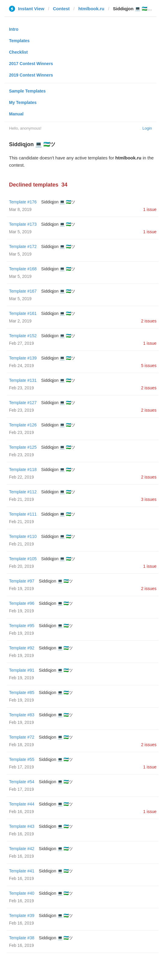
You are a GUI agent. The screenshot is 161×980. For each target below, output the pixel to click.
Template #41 (22, 871)
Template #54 (22, 782)
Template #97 (22, 581)
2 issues (149, 321)
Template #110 (23, 536)
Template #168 (23, 269)
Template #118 (23, 470)
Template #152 (23, 336)
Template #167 (23, 291)
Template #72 (22, 737)
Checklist (18, 52)
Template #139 (23, 358)
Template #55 (22, 759)
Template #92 (22, 648)
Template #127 (23, 403)
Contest (61, 9)
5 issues (149, 366)
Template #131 (23, 380)
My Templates (23, 102)
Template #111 (23, 514)
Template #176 (23, 202)
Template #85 (22, 693)
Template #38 (22, 938)
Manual (16, 114)
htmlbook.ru (91, 9)
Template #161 (23, 313)
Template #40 (22, 893)
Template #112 (23, 492)
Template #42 (22, 849)
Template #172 (23, 247)
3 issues (149, 499)
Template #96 (22, 603)
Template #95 (22, 626)
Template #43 (22, 826)
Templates (19, 41)
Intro (14, 29)
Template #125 (23, 447)
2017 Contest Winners (31, 64)
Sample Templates (27, 91)
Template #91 (22, 670)
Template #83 (22, 715)
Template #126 (23, 425)
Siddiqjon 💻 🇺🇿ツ (58, 202)
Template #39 (22, 916)
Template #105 (23, 559)
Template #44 (22, 804)
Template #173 (23, 224)
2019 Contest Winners (31, 75)
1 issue (150, 209)
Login (147, 128)
